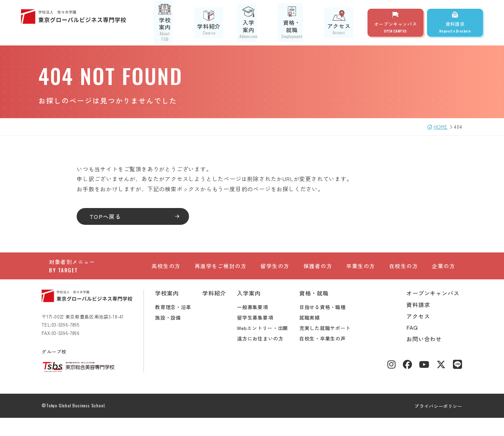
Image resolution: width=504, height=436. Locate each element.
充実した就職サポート (332, 346)
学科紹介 (223, 23)
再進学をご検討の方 (221, 273)
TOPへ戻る (113, 216)
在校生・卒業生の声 (330, 357)
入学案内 (261, 23)
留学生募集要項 (262, 336)
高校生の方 (166, 273)
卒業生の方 (361, 273)
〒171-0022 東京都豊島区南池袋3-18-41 (90, 335)
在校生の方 (404, 273)
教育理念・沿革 (180, 325)
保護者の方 (318, 273)
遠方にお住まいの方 (267, 357)
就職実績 (317, 336)
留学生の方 (275, 273)
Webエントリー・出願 (270, 346)
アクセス (342, 23)
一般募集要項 (260, 325)
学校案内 (186, 23)
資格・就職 (301, 23)
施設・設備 (175, 336)
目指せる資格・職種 (330, 325)
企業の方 (443, 273)
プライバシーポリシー (431, 424)
